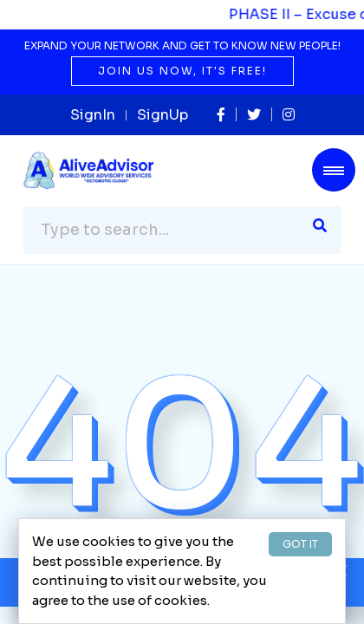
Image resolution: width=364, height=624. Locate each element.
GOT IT (300, 544)
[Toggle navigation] (334, 170)
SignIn (93, 115)
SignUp (162, 115)
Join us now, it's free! (182, 71)
